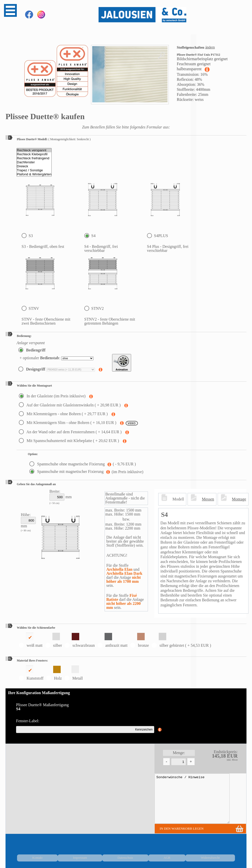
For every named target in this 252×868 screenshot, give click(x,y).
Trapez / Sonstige (34, 170)
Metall (74, 673)
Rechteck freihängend (34, 158)
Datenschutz (186, 855)
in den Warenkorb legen (176, 828)
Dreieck (34, 166)
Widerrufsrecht (222, 855)
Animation (122, 363)
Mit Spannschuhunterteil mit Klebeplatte (69, 441)
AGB (203, 855)
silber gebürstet (181, 640)
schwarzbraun (80, 640)
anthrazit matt (112, 640)
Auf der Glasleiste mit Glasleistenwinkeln (70, 405)
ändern (210, 47)
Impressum (164, 855)
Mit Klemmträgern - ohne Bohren (64, 414)
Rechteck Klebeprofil (34, 154)
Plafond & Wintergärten (34, 174)
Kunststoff (31, 673)
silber (54, 640)
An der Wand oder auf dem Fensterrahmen (71, 432)
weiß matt (31, 640)
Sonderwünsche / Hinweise (186, 799)
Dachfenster (34, 162)
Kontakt (146, 855)
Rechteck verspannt (34, 150)
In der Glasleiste (53, 396)
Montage (239, 499)
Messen (208, 499)
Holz (54, 673)
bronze (140, 640)
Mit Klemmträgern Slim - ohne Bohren (68, 423)
